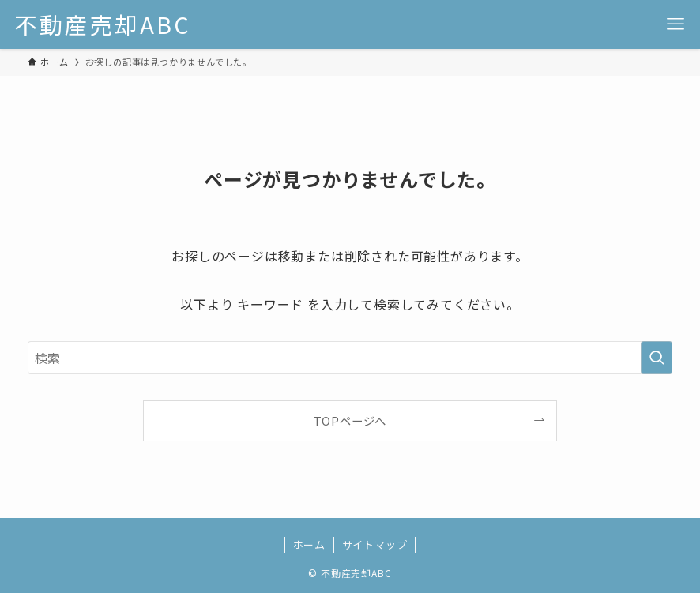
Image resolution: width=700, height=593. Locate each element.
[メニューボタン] (676, 24)
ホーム (309, 544)
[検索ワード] (350, 358)
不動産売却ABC (103, 25)
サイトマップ (375, 544)
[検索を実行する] (657, 358)
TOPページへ (350, 420)
